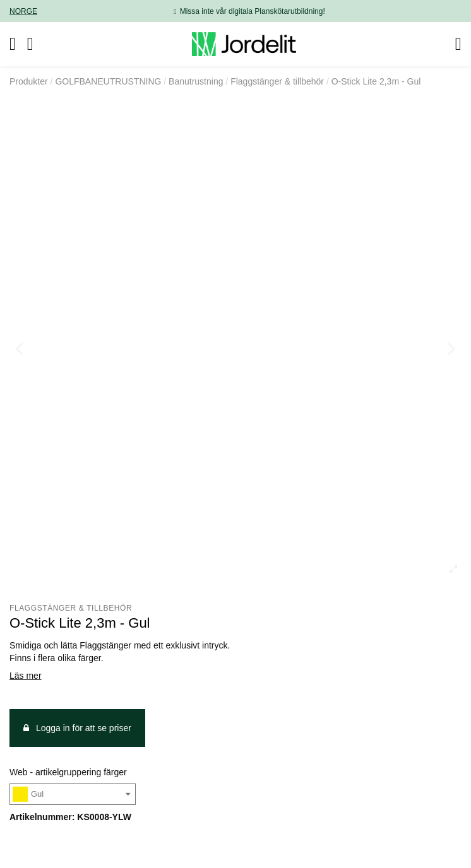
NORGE (23, 11)
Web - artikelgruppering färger (68, 772)
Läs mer (26, 676)
